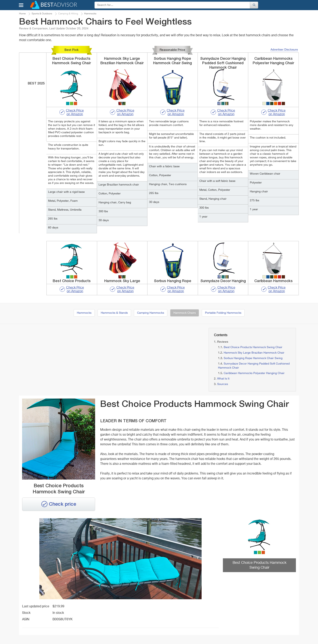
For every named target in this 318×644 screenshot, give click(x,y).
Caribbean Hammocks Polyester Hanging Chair (254, 373)
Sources (223, 384)
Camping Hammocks (151, 313)
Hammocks (84, 313)
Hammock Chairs (185, 313)
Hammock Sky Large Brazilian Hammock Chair (254, 353)
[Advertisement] (63, 356)
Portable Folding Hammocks (223, 313)
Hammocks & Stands (114, 313)
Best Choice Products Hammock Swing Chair (253, 347)
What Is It (223, 379)
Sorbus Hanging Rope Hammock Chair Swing (253, 358)
